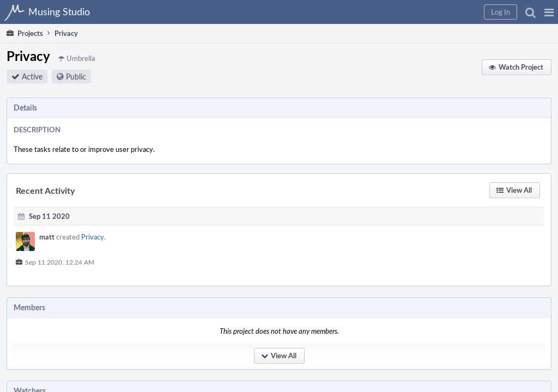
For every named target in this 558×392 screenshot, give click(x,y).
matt (174, 246)
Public (203, 83)
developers (532, 342)
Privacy (220, 246)
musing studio (489, 342)
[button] (374, 12)
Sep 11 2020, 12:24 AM (187, 271)
